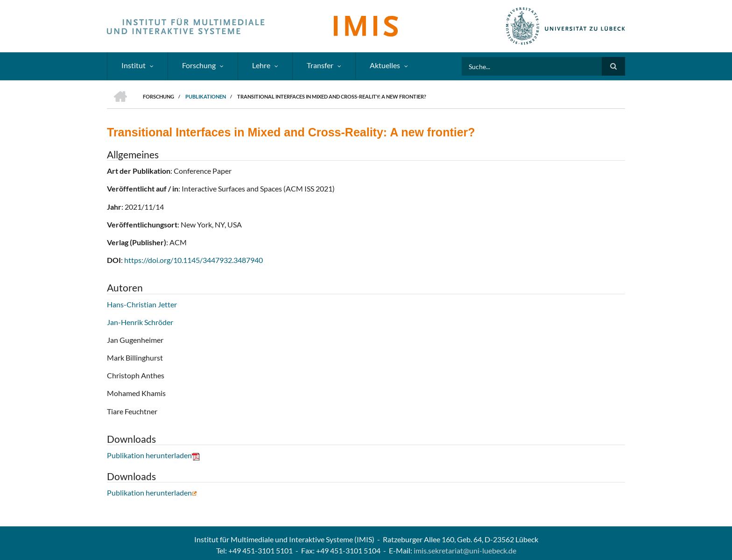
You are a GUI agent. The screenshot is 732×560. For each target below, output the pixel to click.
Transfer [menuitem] (320, 65)
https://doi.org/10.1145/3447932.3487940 (194, 260)
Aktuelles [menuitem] (385, 65)
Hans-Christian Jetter (142, 304)
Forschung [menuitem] (199, 65)
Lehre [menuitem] (261, 65)
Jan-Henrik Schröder (140, 322)
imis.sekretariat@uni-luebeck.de (465, 550)
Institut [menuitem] (134, 65)
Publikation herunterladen (153, 455)
